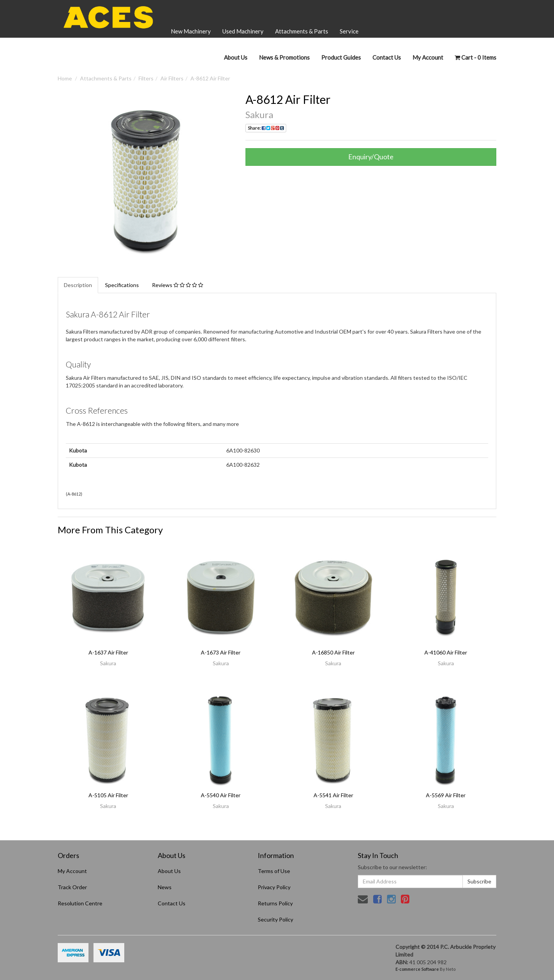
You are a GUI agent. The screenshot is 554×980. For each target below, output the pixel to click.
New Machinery (191, 31)
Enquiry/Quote (371, 157)
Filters (146, 78)
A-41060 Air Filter (446, 652)
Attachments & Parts (302, 31)
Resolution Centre (80, 903)
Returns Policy (275, 903)
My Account (72, 871)
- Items (476, 57)
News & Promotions (284, 57)
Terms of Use (274, 871)
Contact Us (387, 57)
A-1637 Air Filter (108, 652)
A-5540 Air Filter (221, 795)
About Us (236, 57)
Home (65, 78)
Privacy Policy (274, 887)
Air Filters (172, 78)
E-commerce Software (417, 969)
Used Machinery (243, 31)
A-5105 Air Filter (108, 795)
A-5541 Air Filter (333, 795)
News (165, 887)
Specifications (122, 285)
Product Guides (341, 57)
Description (78, 285)
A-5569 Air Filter (446, 795)
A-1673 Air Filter (221, 652)
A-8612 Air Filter (210, 78)
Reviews (178, 285)
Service (349, 31)
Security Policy (275, 919)
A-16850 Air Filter (333, 652)
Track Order (72, 887)
